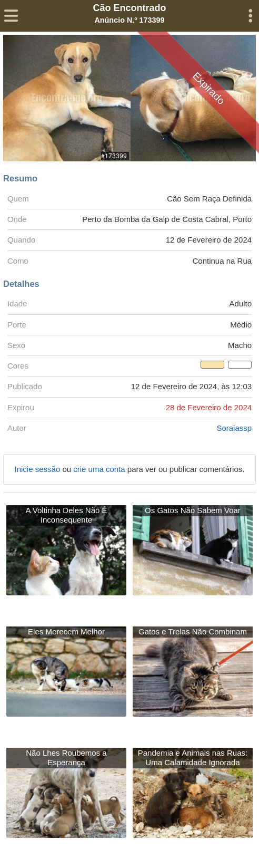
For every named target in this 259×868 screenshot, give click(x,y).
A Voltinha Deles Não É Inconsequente (66, 515)
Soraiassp (234, 428)
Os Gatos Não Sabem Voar (193, 510)
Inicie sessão (39, 469)
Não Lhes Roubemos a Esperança (66, 758)
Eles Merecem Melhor (66, 631)
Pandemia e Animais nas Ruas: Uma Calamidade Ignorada (193, 758)
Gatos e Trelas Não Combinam (193, 631)
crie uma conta (100, 469)
